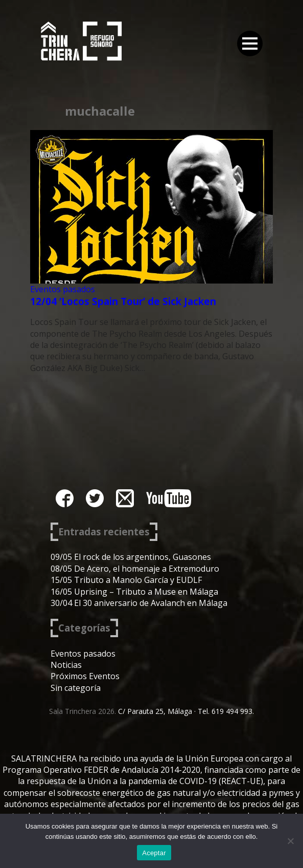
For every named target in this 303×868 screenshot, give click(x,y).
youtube (169, 498)
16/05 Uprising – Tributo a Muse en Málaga (134, 592)
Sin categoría (76, 688)
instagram (125, 498)
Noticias (66, 665)
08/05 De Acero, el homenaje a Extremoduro (135, 569)
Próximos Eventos (85, 676)
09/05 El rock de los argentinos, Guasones (131, 557)
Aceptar (154, 853)
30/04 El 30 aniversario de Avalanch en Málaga (139, 603)
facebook (65, 498)
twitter (95, 498)
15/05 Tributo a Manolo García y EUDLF (126, 580)
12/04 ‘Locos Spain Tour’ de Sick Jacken (123, 301)
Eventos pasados (63, 289)
